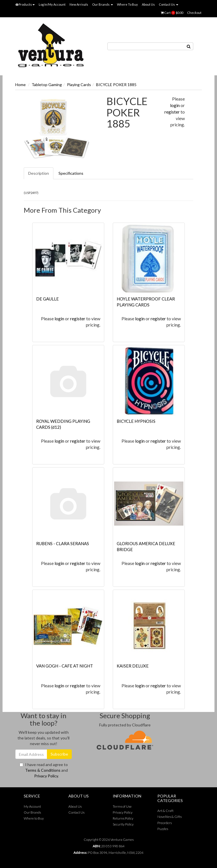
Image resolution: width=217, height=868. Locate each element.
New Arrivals (79, 4)
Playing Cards (79, 85)
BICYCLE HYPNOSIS (136, 421)
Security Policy (123, 824)
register (172, 112)
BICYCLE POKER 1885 (116, 85)
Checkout (194, 13)
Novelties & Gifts (170, 817)
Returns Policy (123, 818)
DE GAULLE (47, 299)
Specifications (71, 173)
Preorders (165, 823)
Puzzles (163, 829)
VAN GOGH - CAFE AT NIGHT (65, 666)
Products (25, 4)
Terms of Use (122, 806)
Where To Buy (127, 4)
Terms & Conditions (43, 770)
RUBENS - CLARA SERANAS (63, 543)
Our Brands (103, 4)
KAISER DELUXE (133, 666)
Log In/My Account (52, 4)
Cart (172, 13)
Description (39, 173)
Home (20, 85)
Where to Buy (34, 818)
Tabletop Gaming (47, 85)
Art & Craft (165, 811)
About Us (148, 4)
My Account (32, 806)
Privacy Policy (46, 776)
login (175, 105)
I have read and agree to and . (44, 770)
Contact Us (169, 4)
